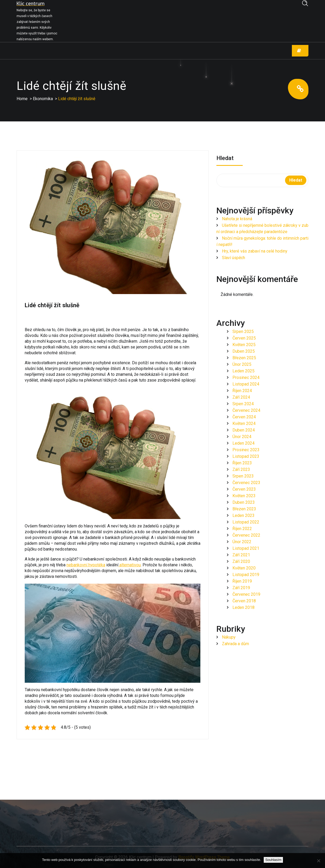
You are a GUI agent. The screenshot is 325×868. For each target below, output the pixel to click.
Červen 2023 (244, 489)
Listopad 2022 (246, 522)
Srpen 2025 (243, 332)
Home (22, 99)
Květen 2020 (244, 568)
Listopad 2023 (246, 456)
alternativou (130, 565)
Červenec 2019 (246, 594)
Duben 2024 (244, 430)
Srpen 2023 (243, 476)
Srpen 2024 (243, 404)
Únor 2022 (242, 542)
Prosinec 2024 (246, 377)
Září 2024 (241, 397)
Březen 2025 (244, 358)
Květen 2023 (244, 496)
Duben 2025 (244, 351)
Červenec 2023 (246, 483)
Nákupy (229, 637)
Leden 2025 (243, 371)
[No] (318, 861)
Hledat (225, 159)
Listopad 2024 (246, 384)
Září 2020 (241, 561)
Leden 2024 (243, 443)
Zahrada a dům (235, 644)
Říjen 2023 (242, 463)
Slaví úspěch (233, 258)
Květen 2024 (244, 423)
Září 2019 (241, 588)
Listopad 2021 (246, 548)
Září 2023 (241, 469)
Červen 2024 (244, 417)
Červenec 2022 (246, 535)
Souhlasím (273, 860)
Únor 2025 (242, 364)
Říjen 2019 (242, 581)
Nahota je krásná (237, 219)
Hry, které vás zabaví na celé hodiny (255, 251)
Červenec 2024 (246, 410)
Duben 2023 (244, 502)
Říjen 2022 (242, 529)
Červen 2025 (244, 338)
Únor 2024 (242, 437)
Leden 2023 (243, 515)
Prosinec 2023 (246, 450)
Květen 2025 (244, 345)
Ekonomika (43, 99)
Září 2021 (241, 555)
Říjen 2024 (242, 391)
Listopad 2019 (246, 575)
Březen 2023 (244, 509)
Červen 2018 (244, 601)
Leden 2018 (243, 607)
